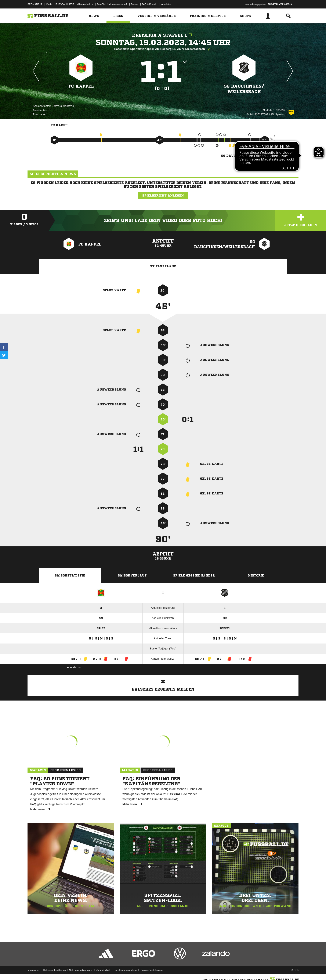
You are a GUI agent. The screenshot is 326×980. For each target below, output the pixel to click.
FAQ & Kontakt (150, 4)
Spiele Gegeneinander (194, 575)
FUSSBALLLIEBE (65, 4)
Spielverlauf (163, 266)
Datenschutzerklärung (54, 970)
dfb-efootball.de (85, 4)
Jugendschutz (104, 970)
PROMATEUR (35, 4)
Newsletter (166, 4)
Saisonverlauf (132, 575)
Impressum (33, 970)
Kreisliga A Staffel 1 (163, 35)
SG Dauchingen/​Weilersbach (244, 89)
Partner (135, 4)
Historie (256, 575)
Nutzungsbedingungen (81, 970)
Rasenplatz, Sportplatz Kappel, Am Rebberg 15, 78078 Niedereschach (163, 49)
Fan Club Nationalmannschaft (112, 4)
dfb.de (49, 4)
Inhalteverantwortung (126, 970)
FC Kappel (81, 86)
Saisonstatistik (70, 575)
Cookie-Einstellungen (152, 970)
